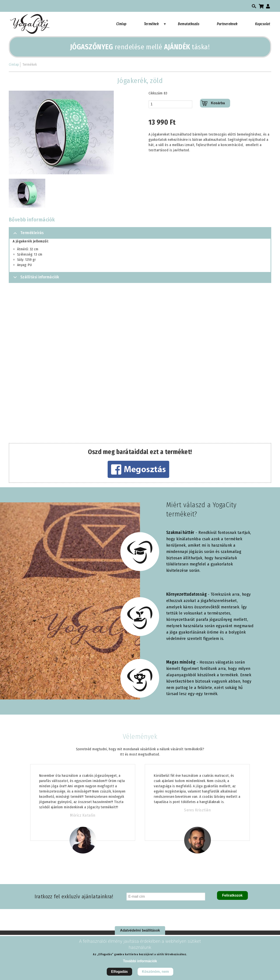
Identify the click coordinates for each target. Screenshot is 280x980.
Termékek (155, 26)
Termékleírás (28, 235)
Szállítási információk (36, 278)
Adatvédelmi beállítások (140, 930)
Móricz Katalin (83, 815)
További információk (140, 961)
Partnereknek (227, 24)
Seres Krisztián (197, 810)
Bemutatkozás (189, 24)
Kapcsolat (262, 24)
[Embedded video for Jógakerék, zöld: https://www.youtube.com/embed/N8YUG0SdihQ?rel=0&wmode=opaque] (140, 365)
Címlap (121, 24)
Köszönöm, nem (156, 972)
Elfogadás (119, 972)
